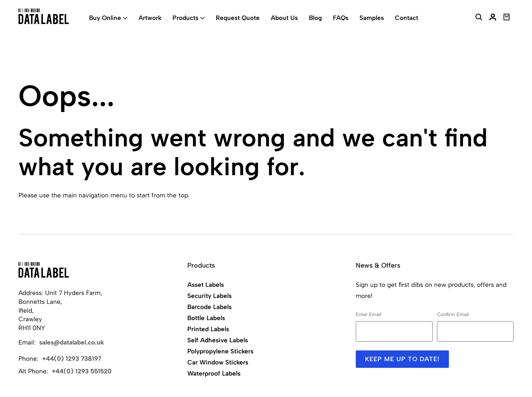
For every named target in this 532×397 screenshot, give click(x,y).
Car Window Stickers (218, 362)
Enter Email (369, 314)
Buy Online (105, 18)
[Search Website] (479, 18)
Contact (407, 18)
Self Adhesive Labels (218, 340)
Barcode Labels (209, 307)
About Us (284, 18)
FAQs (341, 18)
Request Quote (238, 18)
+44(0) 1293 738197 (72, 359)
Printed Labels (208, 329)
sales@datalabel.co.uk (72, 342)
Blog (315, 18)
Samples (372, 18)
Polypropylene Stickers (220, 351)
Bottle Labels (206, 318)
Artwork (150, 18)
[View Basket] (507, 18)
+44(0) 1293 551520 (82, 371)
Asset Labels (206, 285)
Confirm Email (453, 314)
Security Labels (209, 296)
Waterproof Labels (214, 373)
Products (185, 18)
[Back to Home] (44, 270)
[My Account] (493, 18)
